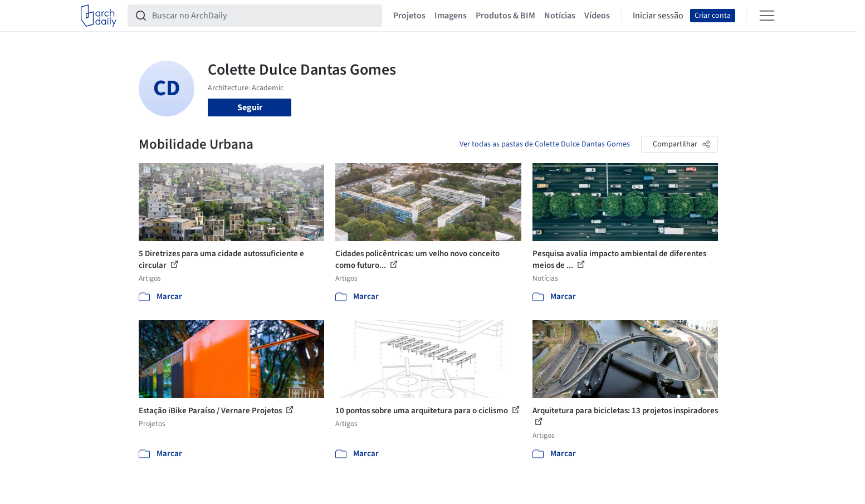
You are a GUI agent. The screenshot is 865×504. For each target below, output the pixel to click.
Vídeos (597, 16)
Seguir (250, 107)
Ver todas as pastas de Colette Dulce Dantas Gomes (545, 144)
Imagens (451, 16)
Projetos (409, 16)
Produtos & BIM (505, 16)
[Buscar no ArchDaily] (264, 16)
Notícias (560, 16)
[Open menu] (767, 16)
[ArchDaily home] (99, 16)
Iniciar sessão (658, 16)
